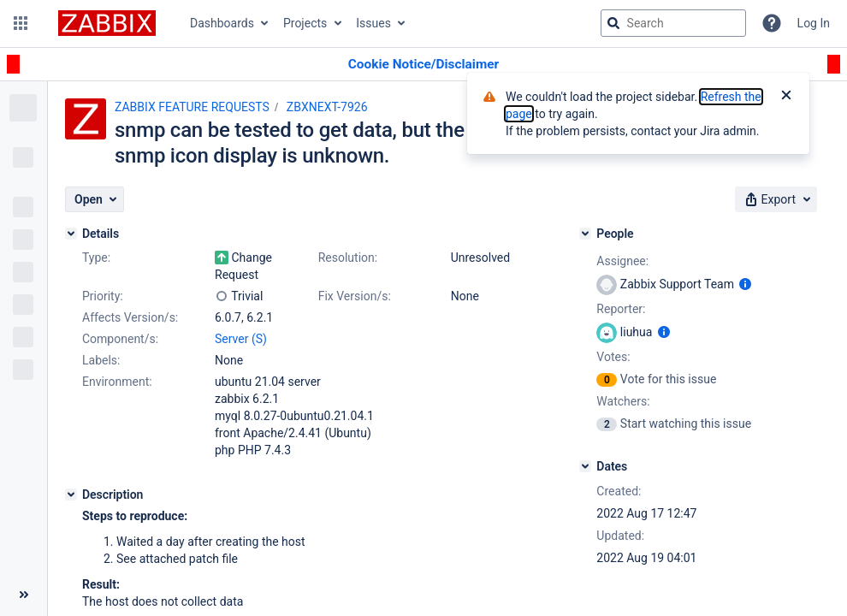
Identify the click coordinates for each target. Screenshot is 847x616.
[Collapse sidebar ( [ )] (24, 595)
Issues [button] (373, 23)
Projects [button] (305, 23)
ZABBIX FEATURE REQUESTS (192, 107)
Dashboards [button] (222, 23)
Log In (814, 23)
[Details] (71, 234)
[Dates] (585, 466)
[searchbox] (673, 23)
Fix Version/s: (355, 296)
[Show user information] (745, 284)
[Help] (772, 23)
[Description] (71, 495)
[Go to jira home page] (107, 23)
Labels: (101, 360)
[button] (21, 23)
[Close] (786, 97)
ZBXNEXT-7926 (327, 107)
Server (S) (241, 339)
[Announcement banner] (423, 65)
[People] (585, 234)
